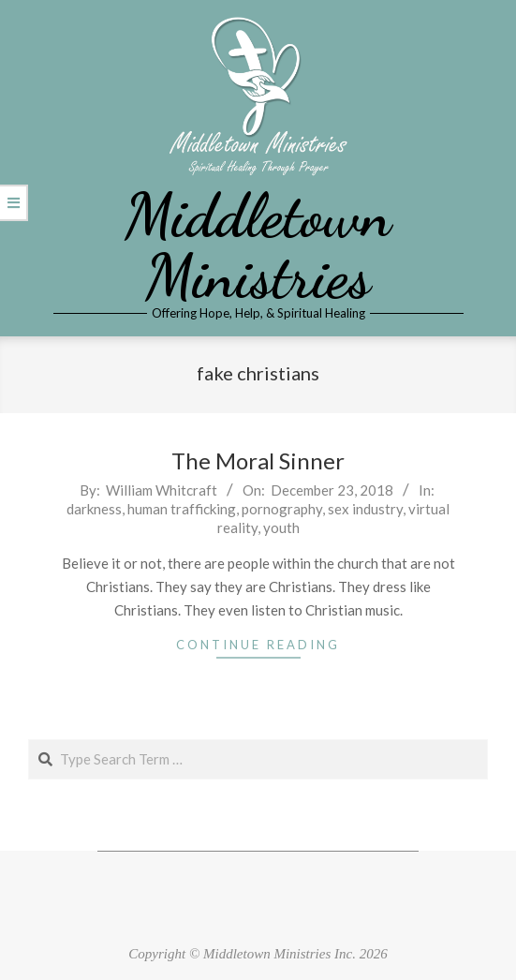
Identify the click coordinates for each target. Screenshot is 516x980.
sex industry (365, 509)
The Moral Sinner (258, 460)
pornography (282, 509)
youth (281, 527)
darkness (94, 509)
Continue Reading (258, 645)
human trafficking (182, 509)
